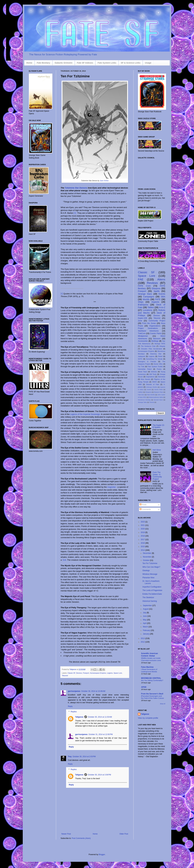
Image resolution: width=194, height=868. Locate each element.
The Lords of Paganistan (152, 590)
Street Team (143, 372)
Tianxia (152, 402)
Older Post (124, 834)
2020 (143, 529)
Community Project (157, 321)
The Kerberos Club (148, 346)
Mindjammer (143, 336)
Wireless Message (150, 574)
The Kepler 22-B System (159, 426)
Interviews (161, 377)
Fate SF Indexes (85, 63)
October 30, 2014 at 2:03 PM (84, 757)
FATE (158, 299)
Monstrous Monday (144, 400)
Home (29, 63)
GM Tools (153, 374)
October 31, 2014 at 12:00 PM (101, 734)
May (145, 620)
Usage (148, 63)
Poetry (159, 369)
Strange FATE (160, 344)
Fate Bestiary (43, 63)
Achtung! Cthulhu (152, 387)
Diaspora (156, 288)
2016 (143, 543)
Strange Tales (142, 402)
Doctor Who (158, 364)
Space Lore (118, 673)
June (145, 616)
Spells (156, 291)
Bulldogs (155, 341)
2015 (143, 547)
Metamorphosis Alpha (156, 397)
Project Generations (148, 328)
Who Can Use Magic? (151, 567)
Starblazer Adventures (148, 331)
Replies (74, 712)
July (145, 613)
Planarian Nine (148, 578)
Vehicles (154, 372)
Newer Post (66, 834)
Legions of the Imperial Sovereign (85, 414)
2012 (143, 642)
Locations (148, 310)
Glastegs (146, 570)
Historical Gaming (150, 601)
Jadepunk (141, 356)
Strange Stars (145, 294)
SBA (163, 297)
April (145, 623)
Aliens (161, 279)
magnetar (112, 487)
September (148, 606)
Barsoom (157, 339)
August (146, 609)
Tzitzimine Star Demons (76, 188)
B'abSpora (143, 305)
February (147, 630)
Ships (141, 302)
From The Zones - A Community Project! (157, 476)
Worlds (146, 299)
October (146, 560)
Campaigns (149, 297)
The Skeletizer (148, 597)
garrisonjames (74, 691)
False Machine (147, 667)
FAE (141, 279)
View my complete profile (148, 718)
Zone (140, 321)
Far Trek (141, 367)
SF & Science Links (131, 63)
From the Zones (149, 323)
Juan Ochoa (104, 181)
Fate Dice (141, 395)
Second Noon (158, 400)
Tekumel (65, 676)
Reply (70, 706)
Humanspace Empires (98, 673)
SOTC (140, 359)
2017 (143, 540)
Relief (160, 356)
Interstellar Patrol (145, 369)
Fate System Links (107, 63)
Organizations (155, 326)
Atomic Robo (158, 389)
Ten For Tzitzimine (150, 563)
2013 (143, 638)
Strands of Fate (153, 384)
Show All (163, 704)
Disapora (148, 392)
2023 (143, 522)
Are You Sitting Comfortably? (152, 680)
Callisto (140, 392)
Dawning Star (156, 354)
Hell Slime (157, 450)
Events (162, 294)
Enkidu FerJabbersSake (152, 594)
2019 (143, 532)
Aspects (155, 302)
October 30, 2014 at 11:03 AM (100, 717)
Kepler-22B (142, 318)
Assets (149, 389)
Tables (151, 307)
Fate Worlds (151, 395)
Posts (143, 505)
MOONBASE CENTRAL (151, 678)
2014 (143, 550)
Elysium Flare (158, 392)
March (146, 627)
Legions (110, 673)
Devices (79, 673)
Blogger (102, 855)
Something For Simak (154, 359)
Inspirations (150, 377)
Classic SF (71, 673)
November (147, 557)
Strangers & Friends (147, 362)
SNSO (155, 382)
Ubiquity (162, 346)
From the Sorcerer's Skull (152, 694)
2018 (143, 536)
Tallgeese (73, 669)
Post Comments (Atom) (81, 838)
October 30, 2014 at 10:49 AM (93, 691)
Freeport (86, 673)
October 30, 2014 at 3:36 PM (99, 775)
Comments (145, 509)
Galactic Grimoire (64, 63)
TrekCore (142, 333)
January (146, 634)
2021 (143, 525)
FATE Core (144, 286)
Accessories (143, 341)
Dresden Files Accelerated (152, 349)
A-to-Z (162, 307)
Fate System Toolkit (155, 367)
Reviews (152, 283)
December (147, 553)
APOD (144, 687)
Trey (70, 757)
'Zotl (64, 560)
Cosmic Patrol (156, 333)
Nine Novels (145, 379)
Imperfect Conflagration (152, 587)
